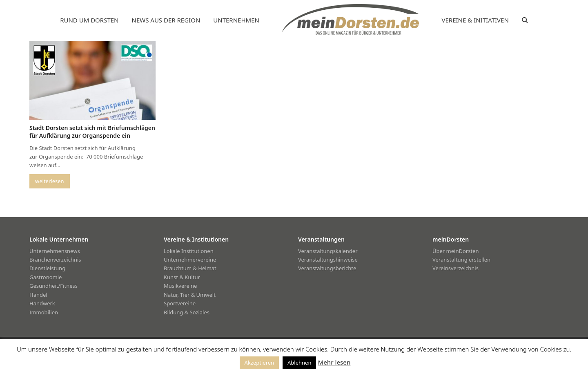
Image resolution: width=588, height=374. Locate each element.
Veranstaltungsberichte (327, 268)
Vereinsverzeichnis (455, 268)
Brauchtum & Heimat (190, 268)
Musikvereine (180, 286)
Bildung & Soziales (187, 312)
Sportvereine (180, 303)
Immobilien (44, 312)
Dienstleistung (47, 268)
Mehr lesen (334, 362)
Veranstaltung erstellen (461, 260)
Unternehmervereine (190, 260)
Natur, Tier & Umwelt (190, 295)
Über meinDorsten (455, 251)
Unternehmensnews (55, 251)
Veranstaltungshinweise (328, 260)
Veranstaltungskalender (328, 251)
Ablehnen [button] (299, 363)
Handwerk (42, 303)
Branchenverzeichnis (55, 260)
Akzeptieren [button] (259, 363)
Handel (38, 295)
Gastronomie (46, 277)
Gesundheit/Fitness (53, 286)
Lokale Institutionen (189, 251)
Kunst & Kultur (182, 277)
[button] (525, 20)
